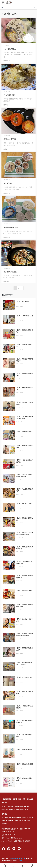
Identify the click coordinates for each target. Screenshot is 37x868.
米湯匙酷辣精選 (17, 817)
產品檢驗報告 (20, 809)
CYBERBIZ (20, 860)
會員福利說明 (19, 806)
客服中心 (4, 824)
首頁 (3, 817)
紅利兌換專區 (27, 821)
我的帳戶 (11, 806)
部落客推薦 (18, 821)
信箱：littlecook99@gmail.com (12, 838)
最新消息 (11, 821)
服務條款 (27, 806)
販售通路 (32, 817)
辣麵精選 (8, 817)
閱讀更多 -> (7, 61)
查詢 (27, 809)
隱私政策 (12, 809)
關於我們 (4, 806)
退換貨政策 (5, 809)
